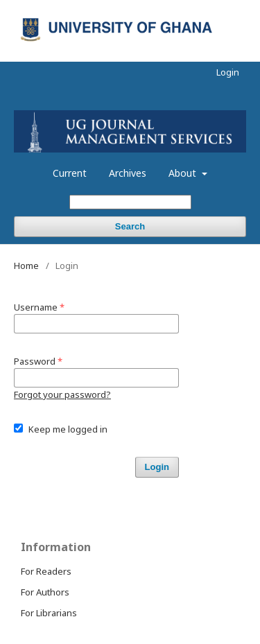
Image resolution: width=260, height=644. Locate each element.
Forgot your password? (62, 394)
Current (70, 173)
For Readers (46, 571)
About (184, 173)
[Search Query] (130, 202)
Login (228, 72)
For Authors (45, 592)
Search (130, 226)
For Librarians (49, 613)
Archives (128, 173)
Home (26, 266)
